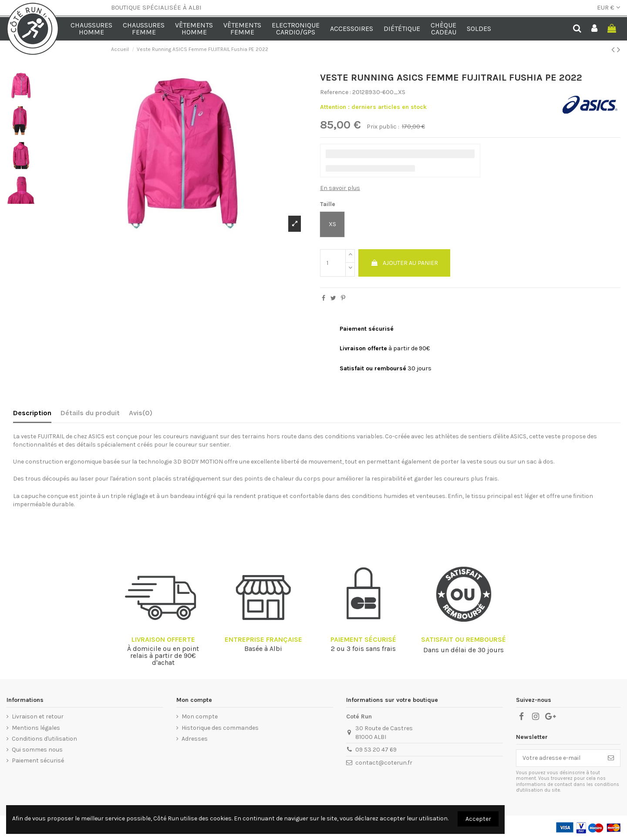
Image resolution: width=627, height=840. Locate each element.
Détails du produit (90, 413)
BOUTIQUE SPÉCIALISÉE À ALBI (156, 7)
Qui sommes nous (37, 750)
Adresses (195, 739)
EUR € (609, 7)
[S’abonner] (611, 758)
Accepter (478, 819)
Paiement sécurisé (38, 760)
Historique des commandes (220, 728)
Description (32, 413)
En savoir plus (340, 188)
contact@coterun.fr (384, 763)
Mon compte (200, 716)
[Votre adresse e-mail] (559, 758)
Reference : (335, 92)
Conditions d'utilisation (44, 739)
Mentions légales (36, 728)
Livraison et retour (38, 716)
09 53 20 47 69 (376, 750)
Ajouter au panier (404, 263)
